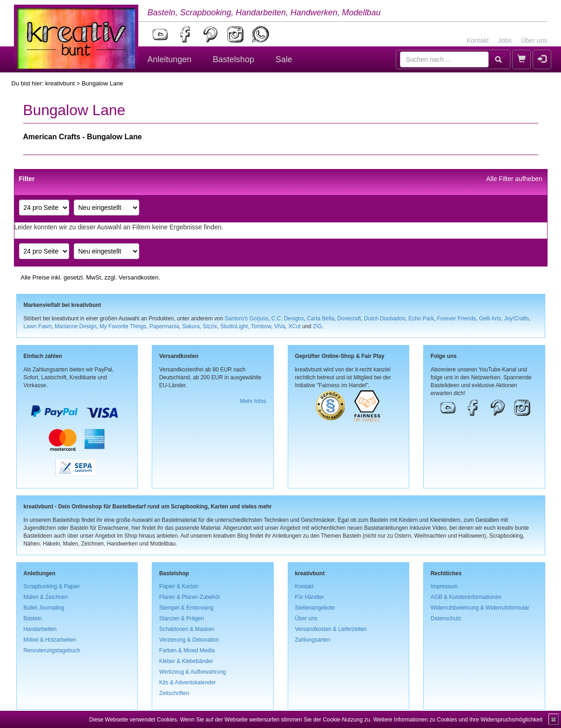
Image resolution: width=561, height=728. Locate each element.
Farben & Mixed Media (187, 650)
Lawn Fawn (38, 326)
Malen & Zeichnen (46, 597)
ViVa (280, 326)
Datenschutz (446, 618)
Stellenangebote (315, 608)
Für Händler (310, 597)
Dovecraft (349, 318)
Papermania (164, 326)
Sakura (191, 326)
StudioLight (234, 326)
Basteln (33, 618)
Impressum (444, 586)
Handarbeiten (40, 629)
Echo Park (421, 318)
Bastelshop (234, 59)
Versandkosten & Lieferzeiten (331, 629)
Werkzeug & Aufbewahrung (193, 672)
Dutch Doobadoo (384, 318)
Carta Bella (321, 318)
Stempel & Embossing (186, 608)
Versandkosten (138, 277)
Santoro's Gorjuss (246, 318)
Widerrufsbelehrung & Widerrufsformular (480, 608)
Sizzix (210, 326)
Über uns (534, 40)
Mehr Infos (253, 401)
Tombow (261, 326)
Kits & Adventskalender (187, 682)
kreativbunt (60, 83)
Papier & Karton (179, 586)
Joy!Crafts (517, 318)
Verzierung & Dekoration (189, 640)
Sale (284, 59)
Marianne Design (76, 326)
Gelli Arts (490, 318)
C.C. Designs (288, 318)
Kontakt (478, 40)
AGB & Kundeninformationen (466, 597)
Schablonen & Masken (187, 629)
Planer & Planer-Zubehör (190, 597)
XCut (294, 326)
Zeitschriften (174, 693)
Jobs (505, 40)
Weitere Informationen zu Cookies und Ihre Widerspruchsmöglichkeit (458, 720)
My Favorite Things (123, 326)
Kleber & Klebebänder (186, 661)
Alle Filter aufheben (514, 179)
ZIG (317, 326)
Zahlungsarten (313, 640)
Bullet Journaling (44, 608)
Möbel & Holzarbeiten (50, 640)
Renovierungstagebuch (52, 650)
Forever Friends (457, 318)
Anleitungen (170, 59)
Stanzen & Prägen (182, 618)
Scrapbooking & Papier (52, 586)
